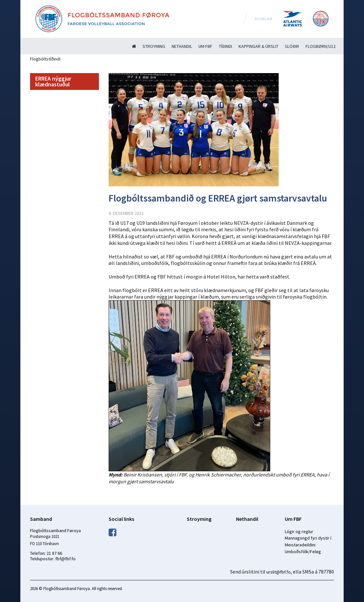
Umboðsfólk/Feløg (303, 552)
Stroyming (154, 46)
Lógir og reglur (299, 531)
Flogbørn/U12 (321, 46)
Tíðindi (225, 46)
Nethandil (182, 46)
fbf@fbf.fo (65, 559)
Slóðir (292, 46)
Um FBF (205, 46)
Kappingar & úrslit (258, 46)
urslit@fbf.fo (278, 572)
